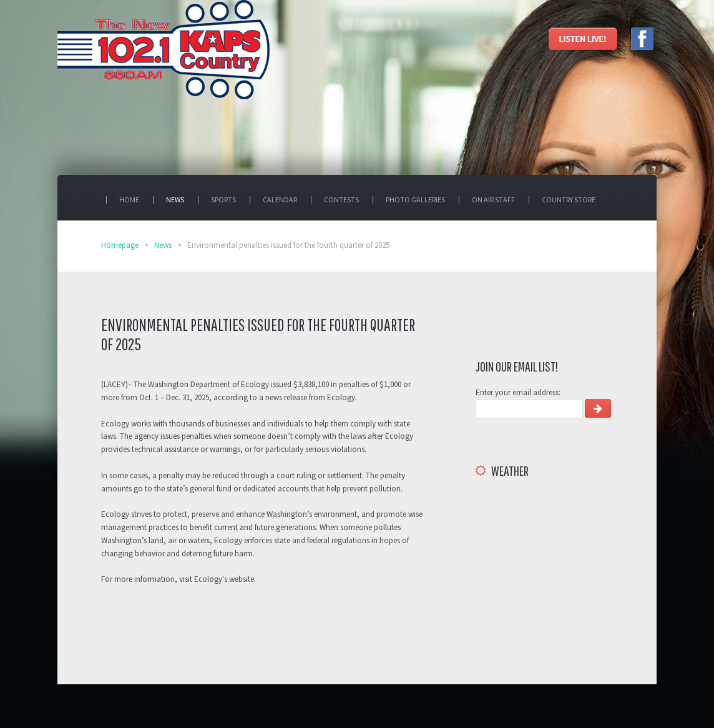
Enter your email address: (518, 392)
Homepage (120, 245)
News (163, 245)
